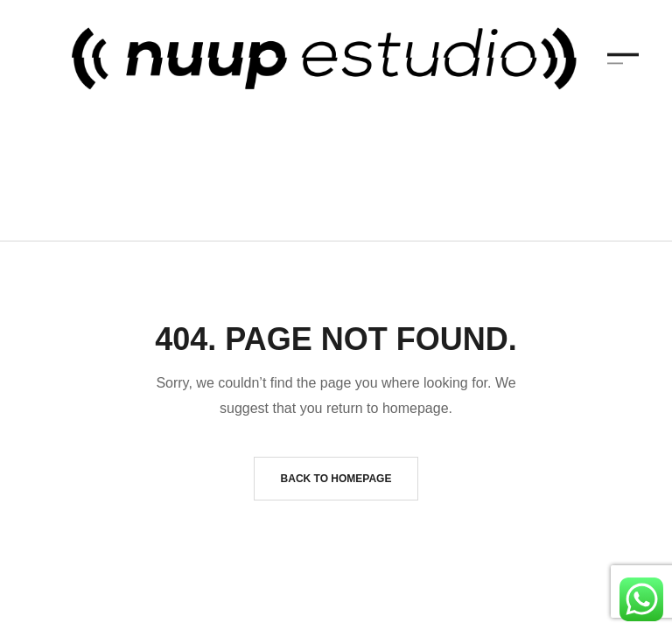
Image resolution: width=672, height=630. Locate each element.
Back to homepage (336, 458)
